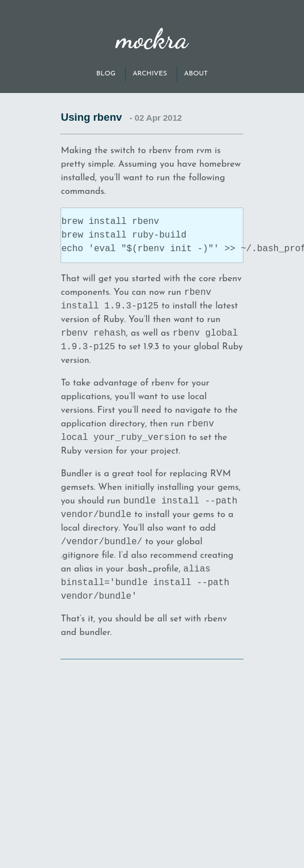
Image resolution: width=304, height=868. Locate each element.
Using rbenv (91, 117)
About (196, 74)
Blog (106, 74)
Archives (150, 74)
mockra (152, 39)
